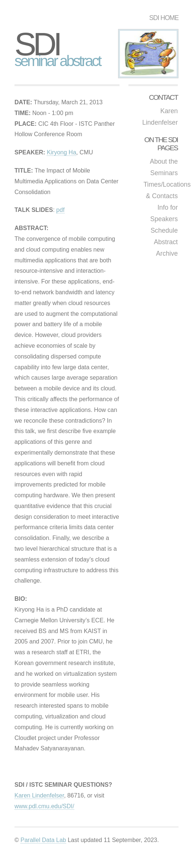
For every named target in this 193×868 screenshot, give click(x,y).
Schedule (164, 230)
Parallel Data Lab (43, 840)
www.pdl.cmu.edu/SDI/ (44, 806)
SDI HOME (164, 18)
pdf (60, 210)
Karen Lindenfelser (39, 795)
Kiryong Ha (61, 152)
